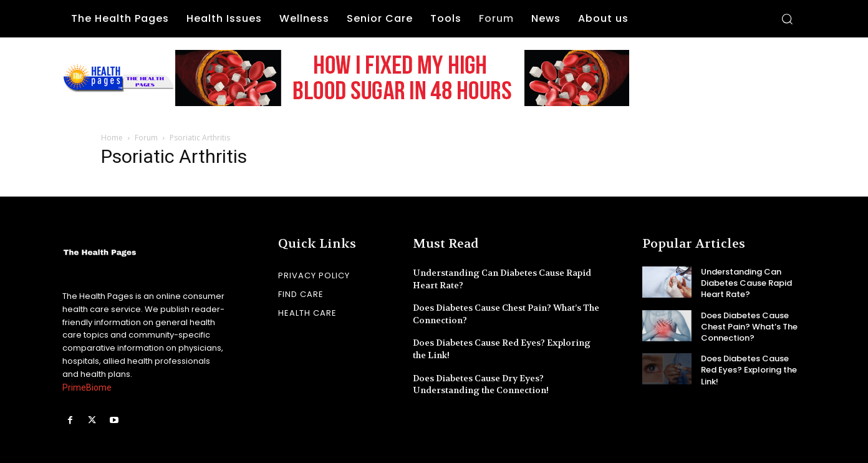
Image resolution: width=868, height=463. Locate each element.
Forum (146, 138)
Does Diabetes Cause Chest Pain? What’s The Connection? (749, 327)
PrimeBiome (87, 387)
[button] (787, 19)
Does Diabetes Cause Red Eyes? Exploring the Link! (749, 370)
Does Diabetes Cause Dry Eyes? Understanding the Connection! (481, 384)
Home (112, 138)
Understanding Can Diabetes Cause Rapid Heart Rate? (746, 283)
